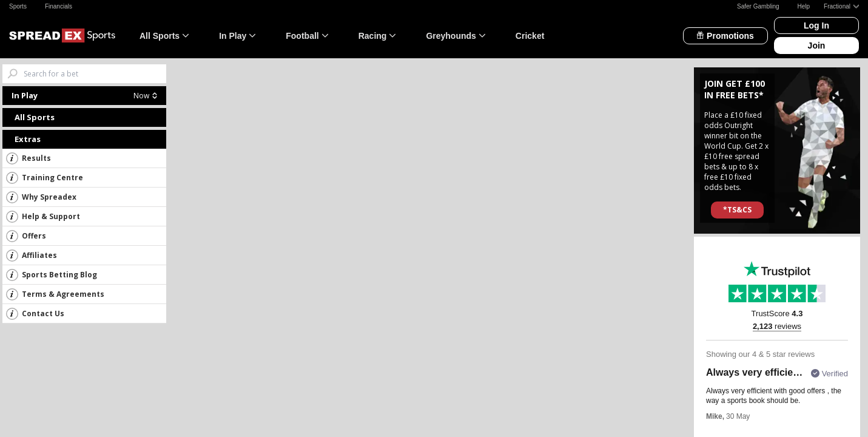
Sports (18, 6)
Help (804, 6)
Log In (816, 25)
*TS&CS (737, 210)
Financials (59, 6)
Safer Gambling (758, 6)
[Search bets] (95, 74)
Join (817, 46)
